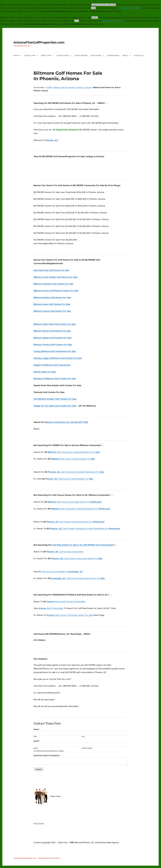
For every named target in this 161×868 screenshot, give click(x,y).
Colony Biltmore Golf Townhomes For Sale (55, 351)
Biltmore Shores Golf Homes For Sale (52, 331)
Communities (63, 55)
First (35, 737)
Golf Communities (51, 608)
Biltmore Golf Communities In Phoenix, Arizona (73, 88)
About (125, 55)
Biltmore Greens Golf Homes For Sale (52, 311)
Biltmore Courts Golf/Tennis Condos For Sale (56, 291)
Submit (39, 769)
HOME (49, 88)
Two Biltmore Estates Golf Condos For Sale (55, 399)
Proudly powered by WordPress (49, 858)
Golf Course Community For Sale (70, 615)
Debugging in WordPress (130, 8)
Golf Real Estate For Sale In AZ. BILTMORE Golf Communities (83, 545)
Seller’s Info (46, 55)
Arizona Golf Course (66, 602)
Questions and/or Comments (47, 755)
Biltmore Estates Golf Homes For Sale (52, 297)
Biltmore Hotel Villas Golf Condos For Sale (55, 324)
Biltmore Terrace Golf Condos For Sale (53, 345)
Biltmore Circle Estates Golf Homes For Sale (56, 277)
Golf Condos (96, 55)
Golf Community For (74, 452)
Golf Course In (62, 572)
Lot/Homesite (113, 55)
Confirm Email (87, 748)
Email (37, 741)
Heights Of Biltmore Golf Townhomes (52, 365)
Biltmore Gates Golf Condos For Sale (52, 304)
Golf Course (65, 552)
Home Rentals (81, 55)
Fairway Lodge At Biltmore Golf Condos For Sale (58, 358)
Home (16, 55)
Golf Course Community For (75, 502)
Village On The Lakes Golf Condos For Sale (55, 406)
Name (37, 729)
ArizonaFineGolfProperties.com (39, 42)
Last (83, 737)
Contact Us (139, 55)
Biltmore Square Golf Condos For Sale (53, 338)
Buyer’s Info (30, 55)
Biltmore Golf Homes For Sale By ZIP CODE (67, 422)
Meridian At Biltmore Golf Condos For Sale (55, 379)
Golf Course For (73, 459)
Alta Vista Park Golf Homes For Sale (51, 270)
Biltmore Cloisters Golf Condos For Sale (53, 284)
